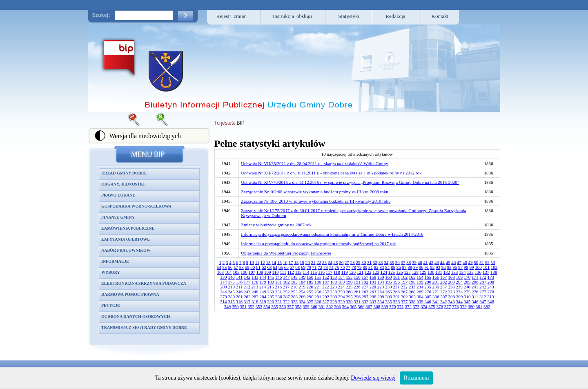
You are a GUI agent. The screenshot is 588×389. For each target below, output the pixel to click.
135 (470, 272)
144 (263, 277)
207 (483, 282)
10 (252, 262)
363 (337, 306)
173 (491, 277)
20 (308, 262)
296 (357, 297)
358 (298, 306)
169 (460, 277)
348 (491, 302)
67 (292, 267)
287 (286, 297)
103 (221, 272)
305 (428, 297)
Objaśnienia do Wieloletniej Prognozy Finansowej (286, 253)
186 (318, 282)
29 (358, 262)
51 (482, 262)
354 (267, 306)
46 (453, 262)
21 (313, 262)
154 (342, 277)
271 (436, 292)
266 (397, 292)
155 (349, 277)
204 (460, 282)
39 (414, 262)
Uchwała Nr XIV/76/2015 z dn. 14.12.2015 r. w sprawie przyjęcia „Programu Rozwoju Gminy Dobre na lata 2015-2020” (350, 182)
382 (487, 306)
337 (404, 302)
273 (451, 292)
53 (493, 262)
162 (404, 277)
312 (483, 297)
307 (444, 297)
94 (444, 267)
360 (314, 306)
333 (373, 302)
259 (342, 292)
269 (420, 292)
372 (408, 306)
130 (431, 272)
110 (275, 272)
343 (451, 302)
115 (314, 272)
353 (259, 306)
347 (483, 302)
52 (487, 262)
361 (322, 306)
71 (315, 267)
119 (345, 272)
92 (432, 267)
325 (310, 302)
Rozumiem (416, 378)
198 (412, 282)
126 (400, 272)
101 (487, 267)
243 (491, 287)
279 (224, 297)
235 (428, 287)
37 (403, 262)
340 (428, 302)
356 (282, 306)
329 (342, 302)
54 (219, 267)
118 (337, 272)
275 (467, 292)
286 (279, 297)
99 (472, 267)
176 (239, 282)
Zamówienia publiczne (128, 228)
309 (460, 297)
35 (392, 262)
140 (231, 277)
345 (467, 302)
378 (455, 306)
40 (420, 262)
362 (330, 306)
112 (291, 272)
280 (231, 297)
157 (365, 277)
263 (373, 292)
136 (478, 272)
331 (357, 302)
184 (302, 282)
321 (279, 302)
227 (365, 287)
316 (239, 302)
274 (460, 292)
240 (467, 287)
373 (416, 306)
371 (400, 306)
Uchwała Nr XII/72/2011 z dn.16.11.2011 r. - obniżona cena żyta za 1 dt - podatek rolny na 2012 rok (331, 173)
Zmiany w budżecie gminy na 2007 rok (276, 225)
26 (341, 262)
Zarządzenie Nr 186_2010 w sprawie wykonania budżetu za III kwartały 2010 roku (316, 201)
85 (393, 267)
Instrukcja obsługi (292, 16)
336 (397, 302)
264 (381, 292)
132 (447, 272)
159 (381, 277)
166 (436, 277)
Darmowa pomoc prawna (130, 294)
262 (365, 292)
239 (459, 287)
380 (471, 306)
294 (342, 297)
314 (224, 302)
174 (224, 282)
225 (349, 287)
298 (373, 297)
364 (345, 306)
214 (263, 287)
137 (486, 272)
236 (436, 287)
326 (318, 302)
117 (329, 272)
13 (268, 262)
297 (365, 297)
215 (271, 287)
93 (438, 267)
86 (399, 267)
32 (375, 262)
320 (271, 302)
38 (409, 262)
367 (369, 306)
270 (428, 292)
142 (247, 277)
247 (247, 292)
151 (318, 277)
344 (460, 302)
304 (420, 297)
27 (347, 262)
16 (285, 262)
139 (224, 277)
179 (263, 282)
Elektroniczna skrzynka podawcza (144, 283)
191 (357, 282)
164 (420, 277)
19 (302, 262)
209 (224, 287)
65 (281, 267)
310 (467, 297)
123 (376, 272)
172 (483, 277)
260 (349, 292)
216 (279, 287)
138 (494, 272)
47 (459, 262)
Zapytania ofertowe (126, 239)
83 (382, 267)
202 (444, 282)
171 (475, 277)
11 (257, 262)
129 (423, 272)
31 (369, 262)
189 (342, 282)
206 (475, 282)
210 (231, 287)
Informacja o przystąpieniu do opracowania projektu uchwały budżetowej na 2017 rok (318, 244)
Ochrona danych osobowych (136, 316)
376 (440, 306)
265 (389, 292)
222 (326, 287)
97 (460, 267)
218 (294, 287)
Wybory (111, 272)
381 (479, 306)
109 (268, 272)
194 (381, 282)
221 (318, 287)
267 (404, 292)
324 (302, 302)
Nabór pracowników (126, 250)
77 (348, 267)
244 (224, 292)
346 (475, 302)
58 (242, 267)
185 (310, 282)
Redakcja (395, 16)
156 (357, 277)
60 (253, 267)
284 (263, 297)
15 (280, 262)
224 (342, 287)
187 (326, 282)
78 (354, 267)
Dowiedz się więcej (373, 378)
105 (236, 272)
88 (410, 267)
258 (334, 292)
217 (286, 287)
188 (334, 282)
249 (263, 292)
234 (420, 287)
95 (449, 267)
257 (326, 292)
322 (286, 302)
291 (318, 297)
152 (326, 277)
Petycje (111, 305)
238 (451, 287)
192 (365, 282)
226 (357, 287)
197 (404, 282)
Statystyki (349, 16)
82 (376, 267)
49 (471, 262)
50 (476, 262)
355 (275, 306)
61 (258, 267)
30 (364, 262)
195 (389, 282)
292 (326, 297)
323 (294, 302)
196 (397, 282)
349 (228, 306)
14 (274, 262)
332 (365, 302)
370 (393, 306)
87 (404, 267)
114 (306, 272)
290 (310, 297)
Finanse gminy (118, 217)
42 (431, 262)
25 (336, 262)
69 (303, 267)
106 (244, 272)
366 (361, 306)
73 (326, 267)
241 (475, 287)
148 (294, 277)
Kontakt (440, 16)
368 (377, 306)
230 (389, 287)
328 (334, 302)
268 (412, 292)
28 (353, 262)
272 (444, 292)
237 (444, 287)
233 (412, 287)
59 (247, 267)
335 (389, 302)
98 (466, 267)
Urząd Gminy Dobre (124, 173)
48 (465, 262)
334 (381, 302)
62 (264, 267)
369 (385, 306)
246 (239, 292)
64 (275, 267)
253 (294, 292)
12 (263, 262)
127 (407, 272)
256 (318, 292)
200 (428, 282)
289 (302, 297)
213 (255, 287)
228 (373, 287)
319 (263, 302)
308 (451, 297)
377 (448, 306)
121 (360, 272)
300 (389, 297)
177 (247, 282)
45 (448, 262)
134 (462, 272)
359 (306, 306)
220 (310, 287)
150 (310, 277)
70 (309, 267)
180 (271, 282)
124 (384, 272)
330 (349, 302)
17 (291, 262)
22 (319, 262)
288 (294, 297)
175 (231, 282)
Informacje (115, 261)
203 (451, 282)
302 (404, 297)
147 (286, 277)
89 (415, 267)
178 (255, 282)
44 (442, 262)
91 (427, 267)
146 (279, 277)
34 (386, 262)
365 (353, 306)
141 (239, 277)
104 (228, 272)
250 (271, 292)
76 (342, 267)
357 (291, 306)
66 (286, 267)
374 (424, 306)
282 (247, 297)
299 (381, 297)
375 (432, 306)
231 (396, 287)
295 (349, 297)
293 (334, 297)
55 (225, 267)
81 (371, 267)
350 (235, 306)
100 (478, 267)
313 (491, 297)
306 (436, 297)
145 (271, 277)
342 (444, 302)
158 (373, 277)
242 (483, 287)
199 (420, 282)
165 (428, 277)
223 (333, 287)
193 (373, 282)
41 (426, 262)
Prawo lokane (118, 195)
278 (491, 292)
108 (260, 272)
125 (392, 272)
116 (321, 272)
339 (420, 302)
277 (483, 292)
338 (412, 302)
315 (231, 302)
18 (296, 262)
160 (389, 277)
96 (455, 267)
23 (324, 262)
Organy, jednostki (123, 184)
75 (337, 267)
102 (494, 267)
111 (283, 272)
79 (360, 267)
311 (475, 297)
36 (398, 262)
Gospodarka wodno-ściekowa (136, 206)
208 (491, 282)
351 (243, 306)
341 (436, 302)
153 (334, 277)
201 (436, 282)
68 (297, 267)
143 (255, 277)
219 (302, 287)
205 (467, 282)
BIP (240, 123)
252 (286, 292)
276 (475, 292)
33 (381, 262)
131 (439, 272)
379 (463, 306)
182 (286, 282)
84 (387, 267)
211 (239, 287)
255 (310, 292)
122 (368, 272)
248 (255, 292)
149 (302, 277)
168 (451, 277)
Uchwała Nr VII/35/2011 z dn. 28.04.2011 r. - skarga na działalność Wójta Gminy (314, 163)
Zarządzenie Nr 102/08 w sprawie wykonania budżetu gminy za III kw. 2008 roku (315, 192)
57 (236, 267)
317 (247, 302)
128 (415, 272)
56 (230, 267)
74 (331, 267)
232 (404, 287)
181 (279, 282)
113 (298, 272)
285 (271, 297)
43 (437, 262)
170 (467, 277)
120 (352, 272)
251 (279, 292)
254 (302, 292)
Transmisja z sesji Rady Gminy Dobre (144, 328)
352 (251, 306)
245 (231, 292)
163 (412, 277)
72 (320, 267)
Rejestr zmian (232, 16)
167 (444, 277)
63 (270, 267)
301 (397, 297)
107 (252, 272)
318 (255, 302)
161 (397, 277)
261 (357, 292)
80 (365, 267)
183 (294, 282)
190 (349, 282)
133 (455, 272)
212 (247, 287)
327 (326, 302)
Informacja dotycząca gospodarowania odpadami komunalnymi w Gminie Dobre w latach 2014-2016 (332, 234)
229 (381, 287)
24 (330, 262)
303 (412, 297)
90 (421, 267)
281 (239, 297)
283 (255, 297)
